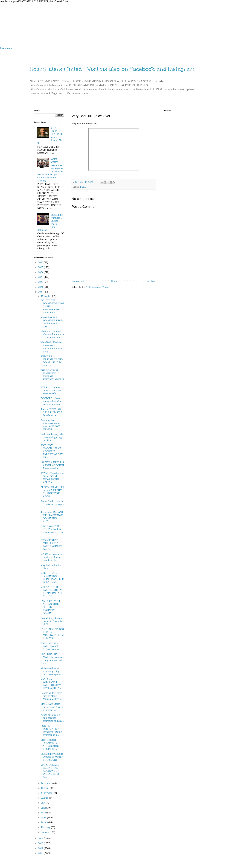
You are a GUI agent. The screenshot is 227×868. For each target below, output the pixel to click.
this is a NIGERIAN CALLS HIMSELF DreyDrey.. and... (51, 412)
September (47, 793)
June (44, 808)
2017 (41, 848)
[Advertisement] (95, 25)
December (47, 296)
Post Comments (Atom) (97, 287)
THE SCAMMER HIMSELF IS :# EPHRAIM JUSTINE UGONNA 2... (52, 376)
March (45, 822)
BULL (83, 187)
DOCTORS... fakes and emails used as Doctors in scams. (51, 401)
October (46, 788)
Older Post (150, 281)
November (47, 783)
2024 (41, 272)
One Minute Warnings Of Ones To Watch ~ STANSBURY (52, 757)
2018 (41, 843)
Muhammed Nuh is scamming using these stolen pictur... (52, 671)
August (45, 798)
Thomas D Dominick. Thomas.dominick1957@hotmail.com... (52, 334)
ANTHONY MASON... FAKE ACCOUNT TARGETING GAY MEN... (52, 451)
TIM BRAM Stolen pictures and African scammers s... (52, 707)
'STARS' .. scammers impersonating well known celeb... (51, 390)
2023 (41, 277)
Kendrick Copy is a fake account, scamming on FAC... (52, 718)
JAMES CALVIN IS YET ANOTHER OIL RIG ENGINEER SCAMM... (51, 607)
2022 (41, 282)
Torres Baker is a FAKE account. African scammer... (51, 646)
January (45, 832)
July (44, 803)
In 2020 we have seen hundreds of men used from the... (51, 557)
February (46, 827)
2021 (41, 287)
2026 (41, 262)
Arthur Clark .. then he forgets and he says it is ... (52, 504)
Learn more (6, 48)
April (44, 817)
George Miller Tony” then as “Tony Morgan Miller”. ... (51, 696)
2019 (41, 838)
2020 (41, 292)
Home (114, 281)
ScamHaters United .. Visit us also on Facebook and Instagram (112, 69)
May (44, 813)
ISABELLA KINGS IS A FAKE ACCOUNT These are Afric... (52, 465)
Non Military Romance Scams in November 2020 (52, 621)
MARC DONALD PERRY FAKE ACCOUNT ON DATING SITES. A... (50, 771)
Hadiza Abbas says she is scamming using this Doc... (52, 437)
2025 (41, 267)
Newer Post (78, 281)
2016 (41, 853)
